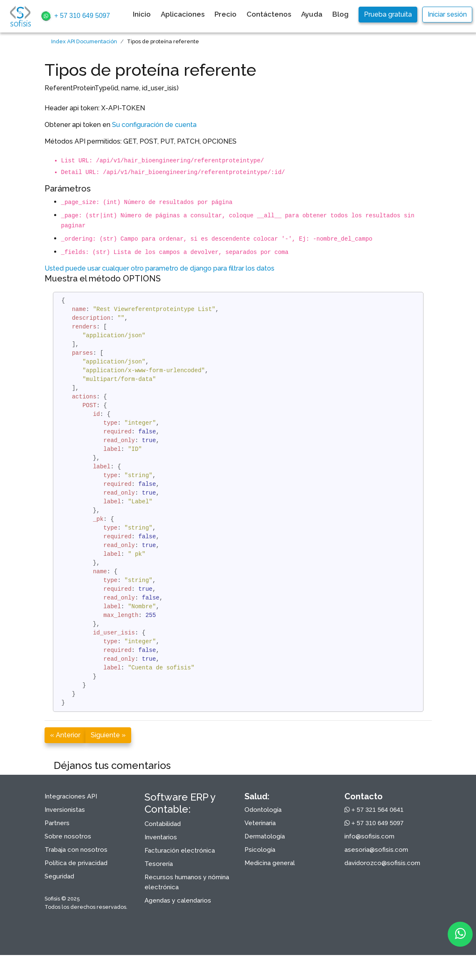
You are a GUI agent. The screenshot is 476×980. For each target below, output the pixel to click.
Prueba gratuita (388, 14)
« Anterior (65, 735)
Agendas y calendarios (178, 900)
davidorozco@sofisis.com (382, 863)
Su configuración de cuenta (154, 125)
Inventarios (161, 837)
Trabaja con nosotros (76, 850)
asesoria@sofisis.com (376, 850)
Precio (226, 14)
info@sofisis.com (369, 836)
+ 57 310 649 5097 (75, 16)
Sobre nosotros (68, 836)
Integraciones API (71, 796)
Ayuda (312, 14)
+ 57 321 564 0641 (374, 810)
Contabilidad (163, 824)
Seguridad (59, 876)
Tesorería (159, 864)
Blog (340, 14)
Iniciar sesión (447, 14)
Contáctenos (269, 14)
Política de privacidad (76, 863)
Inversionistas (65, 810)
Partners (57, 823)
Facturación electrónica (180, 851)
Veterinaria (260, 823)
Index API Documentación (84, 41)
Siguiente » (108, 735)
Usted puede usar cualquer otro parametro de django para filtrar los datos (159, 268)
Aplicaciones (183, 14)
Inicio (142, 14)
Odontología (263, 810)
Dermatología (265, 836)
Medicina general (270, 863)
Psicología (260, 850)
